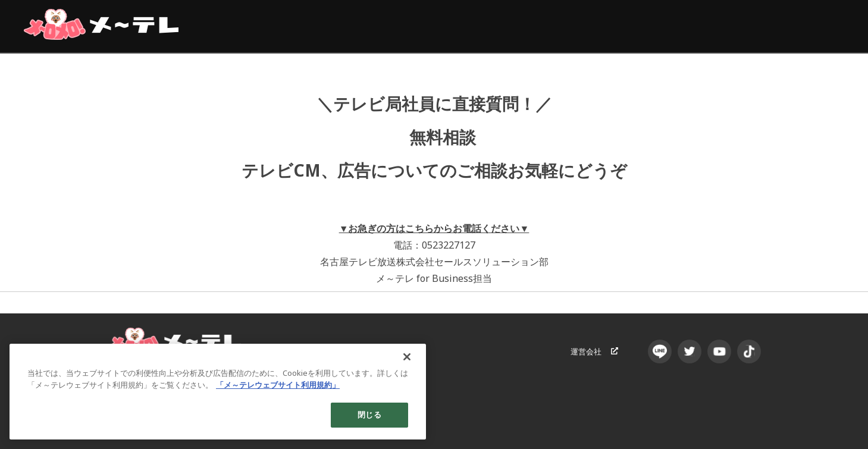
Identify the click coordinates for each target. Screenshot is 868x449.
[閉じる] (407, 357)
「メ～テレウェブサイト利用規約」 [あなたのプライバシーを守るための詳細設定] (278, 385)
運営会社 (594, 351)
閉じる (369, 415)
